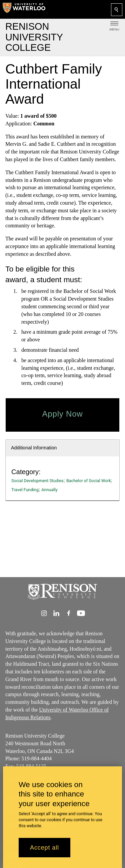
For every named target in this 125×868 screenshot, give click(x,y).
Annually (49, 490)
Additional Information (34, 448)
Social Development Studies (37, 481)
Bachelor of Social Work (89, 481)
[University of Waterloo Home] (24, 9)
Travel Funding (25, 490)
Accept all (44, 848)
